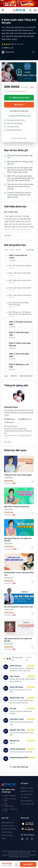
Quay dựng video (7, 835)
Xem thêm (8, 236)
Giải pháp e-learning (8, 826)
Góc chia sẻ (25, 797)
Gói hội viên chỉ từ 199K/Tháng (19, 111)
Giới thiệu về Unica (27, 788)
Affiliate (4, 838)
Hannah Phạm (10, 52)
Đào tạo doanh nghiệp (9, 829)
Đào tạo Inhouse (7, 832)
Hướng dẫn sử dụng (27, 791)
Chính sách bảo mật (27, 804)
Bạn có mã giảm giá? (19, 138)
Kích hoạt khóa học (27, 794)
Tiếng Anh (14, 376)
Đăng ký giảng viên (8, 822)
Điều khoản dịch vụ (27, 801)
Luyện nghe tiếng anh (26, 376)
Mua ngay (19, 105)
